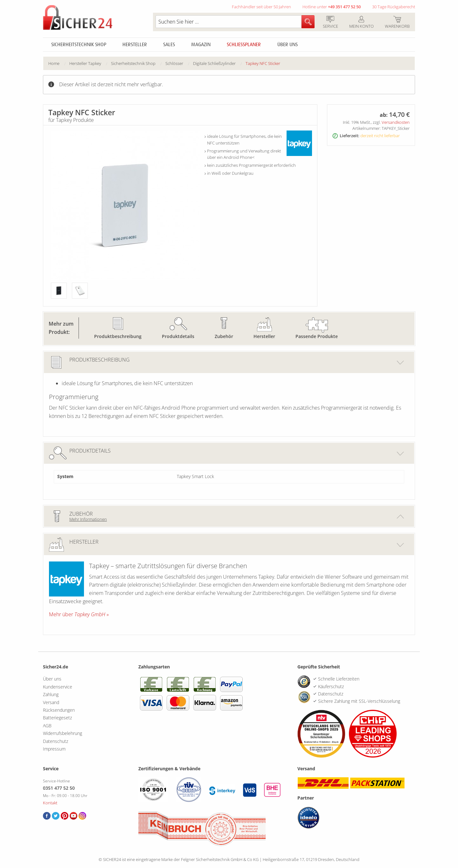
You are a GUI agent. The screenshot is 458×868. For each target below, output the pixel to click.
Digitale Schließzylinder (214, 63)
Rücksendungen (59, 710)
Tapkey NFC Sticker (263, 63)
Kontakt (50, 803)
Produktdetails (178, 336)
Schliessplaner (244, 45)
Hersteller (135, 45)
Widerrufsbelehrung (62, 733)
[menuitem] (59, 64)
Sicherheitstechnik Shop (79, 45)
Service (330, 23)
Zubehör (224, 336)
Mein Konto (361, 23)
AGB (47, 726)
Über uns (288, 45)
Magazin (201, 45)
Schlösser (174, 63)
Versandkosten (396, 122)
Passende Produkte (317, 336)
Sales (169, 45)
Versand (51, 702)
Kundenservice (58, 687)
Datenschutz (56, 741)
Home (54, 63)
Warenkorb (397, 23)
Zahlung (51, 694)
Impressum (54, 749)
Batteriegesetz (57, 718)
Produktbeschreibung (118, 336)
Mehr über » (79, 614)
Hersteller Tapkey (85, 63)
